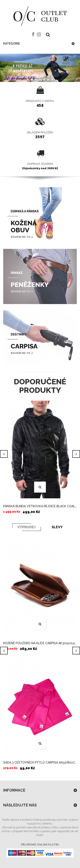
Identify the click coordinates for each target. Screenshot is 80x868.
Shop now (40, 68)
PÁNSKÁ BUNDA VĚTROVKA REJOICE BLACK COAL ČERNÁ (40, 506)
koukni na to (20, 237)
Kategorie (12, 44)
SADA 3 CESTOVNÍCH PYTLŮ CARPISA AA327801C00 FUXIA (40, 762)
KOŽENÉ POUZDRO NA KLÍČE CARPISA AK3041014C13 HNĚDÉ (40, 643)
